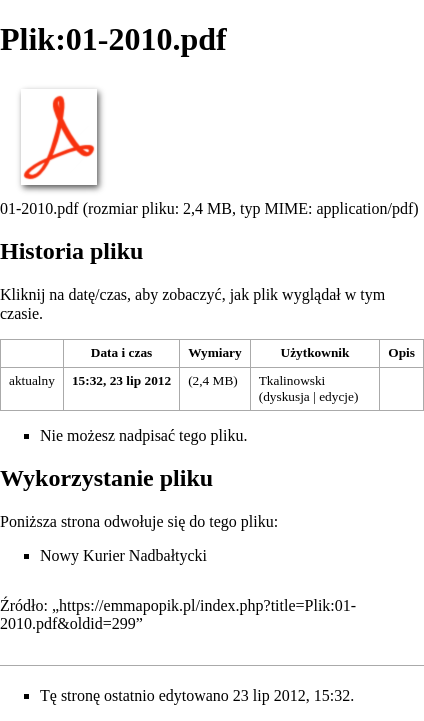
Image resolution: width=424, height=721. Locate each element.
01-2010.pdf (39, 208)
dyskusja (286, 396)
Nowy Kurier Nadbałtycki (123, 555)
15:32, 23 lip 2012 (121, 380)
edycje (336, 396)
